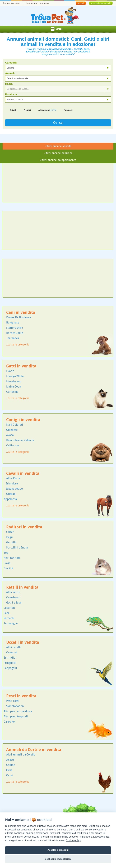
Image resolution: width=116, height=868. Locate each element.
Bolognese (13, 323)
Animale (10, 73)
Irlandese (12, 484)
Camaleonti (13, 597)
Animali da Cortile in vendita (34, 750)
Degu (10, 537)
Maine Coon (14, 387)
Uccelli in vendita (23, 642)
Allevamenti (47, 110)
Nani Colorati (15, 425)
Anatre (10, 760)
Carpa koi (10, 722)
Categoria (11, 63)
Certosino (12, 392)
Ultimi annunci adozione (58, 153)
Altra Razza (13, 478)
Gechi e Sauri (14, 603)
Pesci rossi (13, 701)
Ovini (10, 775)
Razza (9, 84)
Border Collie (15, 333)
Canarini (11, 652)
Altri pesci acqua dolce (18, 711)
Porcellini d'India (17, 548)
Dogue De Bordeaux (19, 317)
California (12, 445)
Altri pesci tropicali (16, 716)
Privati (13, 110)
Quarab (11, 494)
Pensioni (68, 110)
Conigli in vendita (23, 420)
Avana (10, 435)
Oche (9, 770)
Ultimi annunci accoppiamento (58, 160)
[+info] (53, 110)
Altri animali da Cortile (21, 755)
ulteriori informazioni (52, 837)
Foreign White (15, 376)
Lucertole (10, 608)
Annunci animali (11, 3)
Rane (7, 613)
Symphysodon (15, 706)
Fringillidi (10, 663)
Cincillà (8, 568)
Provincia (11, 94)
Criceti (10, 532)
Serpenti (9, 618)
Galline (11, 765)
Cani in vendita (21, 312)
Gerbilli (11, 542)
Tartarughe (11, 623)
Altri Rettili (13, 592)
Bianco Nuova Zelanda (20, 440)
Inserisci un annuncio (37, 3)
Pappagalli (10, 668)
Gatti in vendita (21, 366)
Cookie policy (73, 840)
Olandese (12, 430)
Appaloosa (10, 499)
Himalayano (14, 381)
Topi (6, 553)
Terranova (13, 338)
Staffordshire (15, 328)
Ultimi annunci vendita (58, 146)
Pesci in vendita (21, 696)
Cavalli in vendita (23, 473)
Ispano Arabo (15, 489)
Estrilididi (10, 658)
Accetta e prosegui (58, 850)
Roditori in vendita (24, 527)
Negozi (27, 110)
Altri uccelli (13, 647)
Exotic (10, 371)
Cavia (7, 563)
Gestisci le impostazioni (58, 859)
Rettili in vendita (22, 587)
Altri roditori (12, 558)
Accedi (81, 3)
